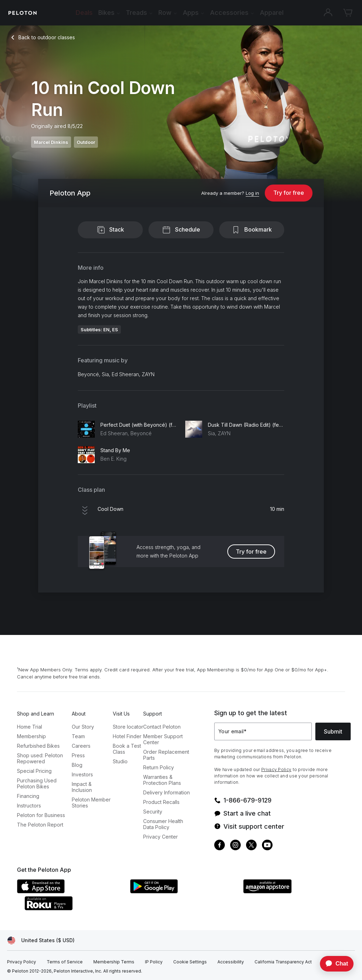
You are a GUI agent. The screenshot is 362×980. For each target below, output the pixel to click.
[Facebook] (220, 846)
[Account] (328, 13)
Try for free (289, 193)
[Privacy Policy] (22, 962)
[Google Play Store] (183, 891)
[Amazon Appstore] (296, 891)
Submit (333, 731)
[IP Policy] (154, 962)
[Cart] (348, 13)
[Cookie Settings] (190, 962)
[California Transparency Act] (283, 962)
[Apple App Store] (70, 891)
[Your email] (263, 731)
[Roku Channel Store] (77, 908)
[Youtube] (267, 846)
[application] (333, 964)
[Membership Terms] (114, 962)
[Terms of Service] (65, 962)
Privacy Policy (276, 769)
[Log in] (252, 193)
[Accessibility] (231, 962)
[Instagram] (235, 846)
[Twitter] (251, 846)
